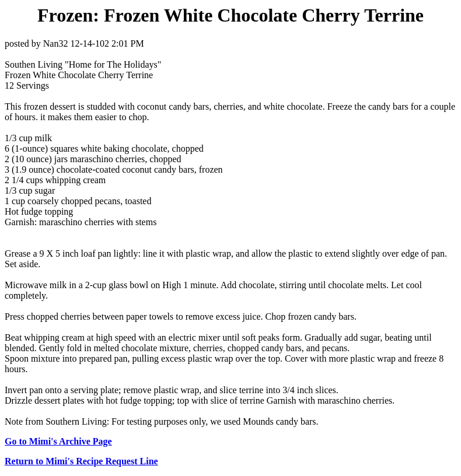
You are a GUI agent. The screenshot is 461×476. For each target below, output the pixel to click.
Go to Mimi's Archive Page (58, 441)
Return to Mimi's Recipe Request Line (81, 461)
